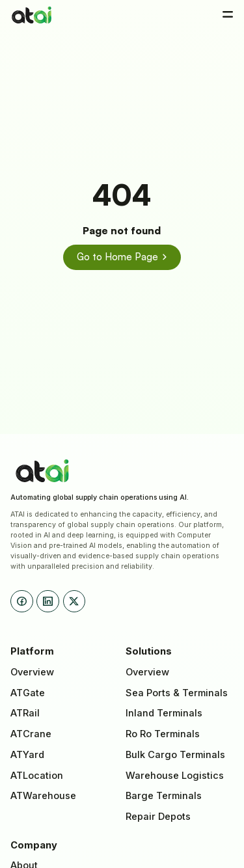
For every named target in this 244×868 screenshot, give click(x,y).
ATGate (28, 693)
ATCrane (31, 734)
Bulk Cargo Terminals (175, 755)
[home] (32, 15)
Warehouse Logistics (175, 776)
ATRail (25, 713)
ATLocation (37, 776)
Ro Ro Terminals (163, 734)
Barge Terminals (164, 796)
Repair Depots (158, 817)
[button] (228, 15)
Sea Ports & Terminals (177, 693)
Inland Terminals (164, 713)
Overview (32, 672)
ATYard (27, 755)
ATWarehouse (43, 796)
